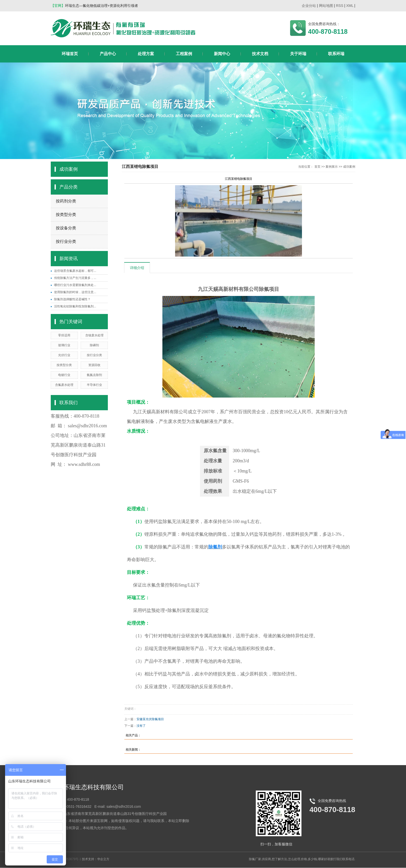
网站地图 (326, 6)
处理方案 (146, 54)
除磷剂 (94, 345)
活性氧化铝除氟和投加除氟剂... (75, 306)
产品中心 (108, 54)
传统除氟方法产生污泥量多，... (75, 278)
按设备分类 (66, 228)
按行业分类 (66, 241)
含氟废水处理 (64, 385)
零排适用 (64, 335)
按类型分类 (66, 215)
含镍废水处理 (94, 335)
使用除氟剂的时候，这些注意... (75, 292)
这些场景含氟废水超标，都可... (75, 271)
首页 (317, 167)
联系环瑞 (336, 54)
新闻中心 (222, 54)
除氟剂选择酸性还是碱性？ (72, 299)
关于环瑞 (298, 54)
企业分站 (309, 6)
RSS (340, 6)
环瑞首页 (70, 54)
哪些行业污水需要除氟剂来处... (75, 285)
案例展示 (332, 167)
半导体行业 (94, 385)
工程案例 (184, 54)
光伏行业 (64, 355)
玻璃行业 (64, 345)
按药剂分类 (66, 201)
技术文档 (260, 54)
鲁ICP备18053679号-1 (66, 859)
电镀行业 (64, 375)
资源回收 (94, 365)
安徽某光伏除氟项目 (150, 719)
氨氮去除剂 (94, 375)
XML (350, 6)
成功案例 (349, 167)
